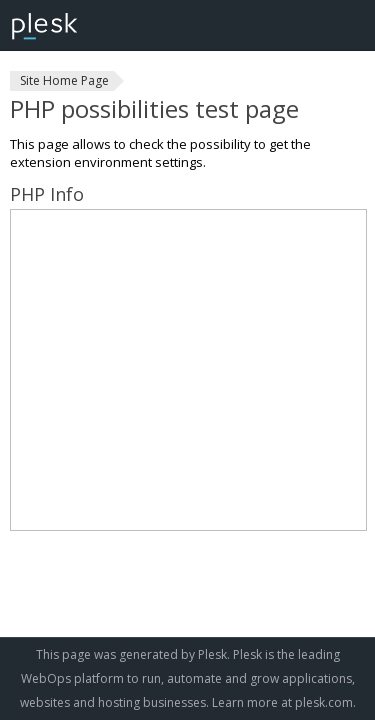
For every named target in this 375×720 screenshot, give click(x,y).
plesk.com (324, 702)
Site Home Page (64, 80)
